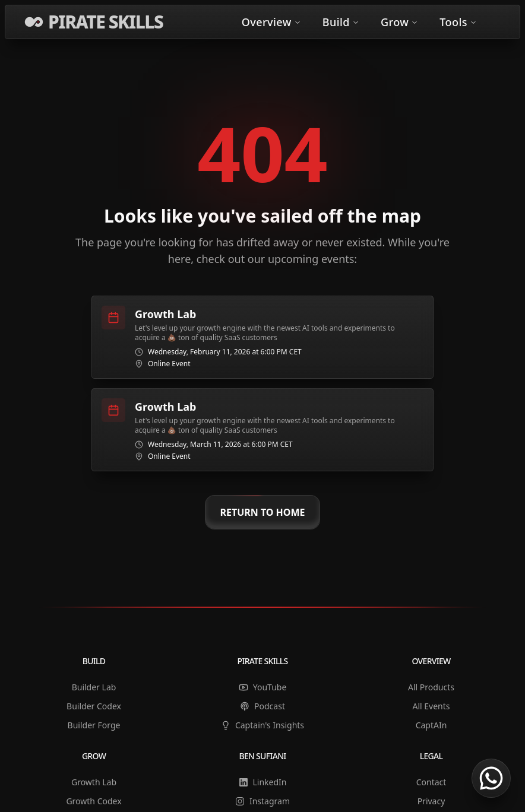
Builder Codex (94, 706)
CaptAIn (431, 725)
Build (341, 22)
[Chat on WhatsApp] (491, 778)
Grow (399, 22)
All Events (431, 706)
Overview (271, 22)
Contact (431, 782)
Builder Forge (94, 725)
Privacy (431, 801)
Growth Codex (94, 801)
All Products (431, 687)
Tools (458, 22)
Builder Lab (94, 687)
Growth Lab (94, 782)
